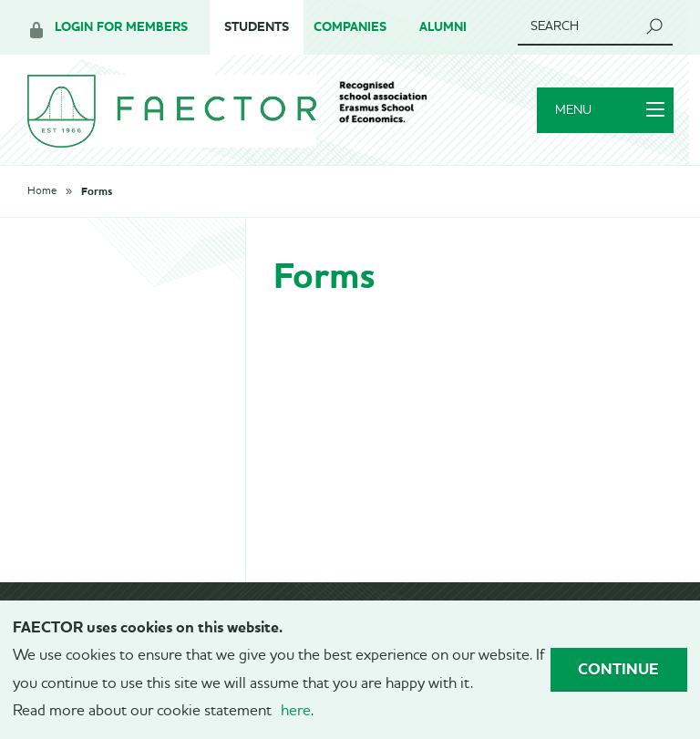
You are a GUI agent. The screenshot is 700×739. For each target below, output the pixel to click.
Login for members (121, 27)
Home (42, 194)
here (296, 711)
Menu (609, 112)
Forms (97, 194)
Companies (350, 27)
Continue (618, 669)
